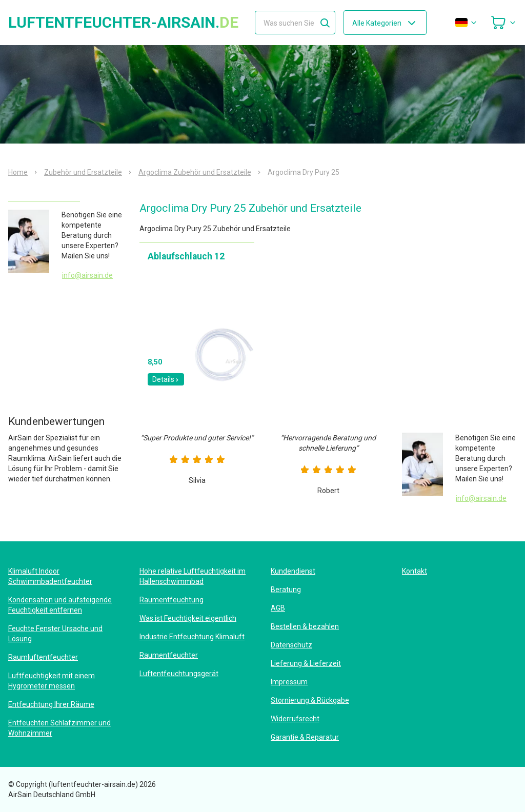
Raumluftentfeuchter (43, 657)
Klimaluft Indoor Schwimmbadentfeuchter (50, 576)
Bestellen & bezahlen (305, 626)
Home (18, 172)
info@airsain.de (87, 275)
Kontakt (415, 571)
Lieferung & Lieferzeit (306, 663)
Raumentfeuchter (169, 655)
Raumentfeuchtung (171, 600)
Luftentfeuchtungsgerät (179, 674)
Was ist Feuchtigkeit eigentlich (188, 618)
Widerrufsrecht (295, 719)
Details (166, 379)
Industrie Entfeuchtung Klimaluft (192, 637)
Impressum (289, 682)
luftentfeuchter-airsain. (123, 23)
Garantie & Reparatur (305, 737)
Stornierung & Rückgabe (310, 700)
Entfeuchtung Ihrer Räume (51, 704)
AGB (278, 608)
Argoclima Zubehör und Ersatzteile (195, 172)
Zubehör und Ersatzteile (83, 172)
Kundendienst (293, 571)
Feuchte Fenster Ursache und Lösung (55, 634)
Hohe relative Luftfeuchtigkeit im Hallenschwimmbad (193, 576)
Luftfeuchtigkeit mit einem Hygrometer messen (52, 681)
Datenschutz (291, 645)
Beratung (286, 590)
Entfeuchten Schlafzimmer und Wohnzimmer (59, 728)
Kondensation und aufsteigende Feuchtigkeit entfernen (60, 605)
